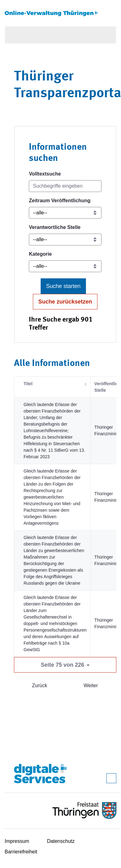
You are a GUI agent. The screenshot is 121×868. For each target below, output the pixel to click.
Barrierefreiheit (21, 852)
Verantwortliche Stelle (55, 227)
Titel (28, 384)
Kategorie (40, 254)
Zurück (40, 685)
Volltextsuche (45, 174)
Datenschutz (61, 841)
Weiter (91, 685)
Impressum (17, 841)
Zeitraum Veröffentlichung (60, 201)
